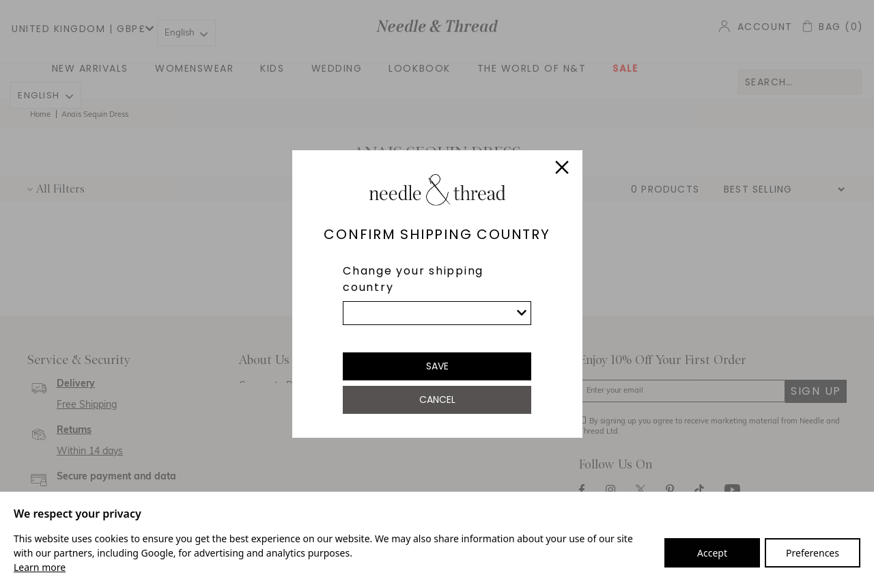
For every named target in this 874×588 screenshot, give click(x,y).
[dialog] (437, 294)
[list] (437, 313)
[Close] (562, 169)
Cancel (437, 400)
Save (437, 366)
